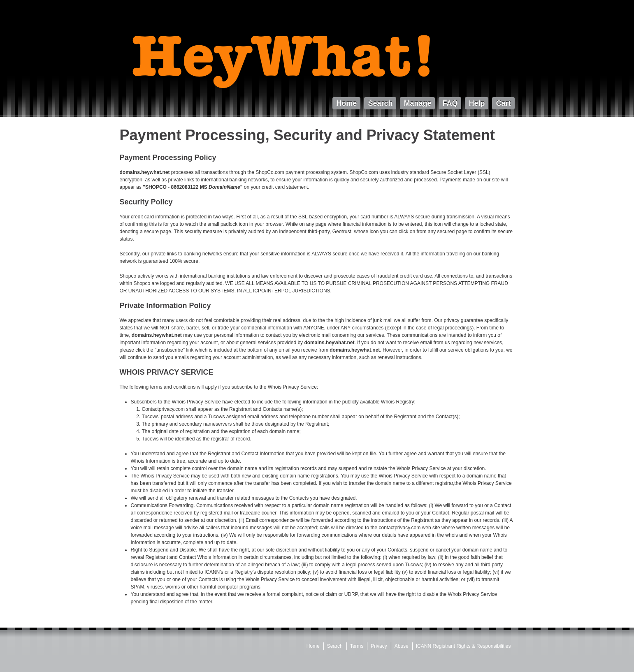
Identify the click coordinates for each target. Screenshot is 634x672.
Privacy (379, 646)
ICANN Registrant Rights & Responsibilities (463, 646)
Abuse (402, 646)
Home (313, 646)
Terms (357, 646)
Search (335, 646)
